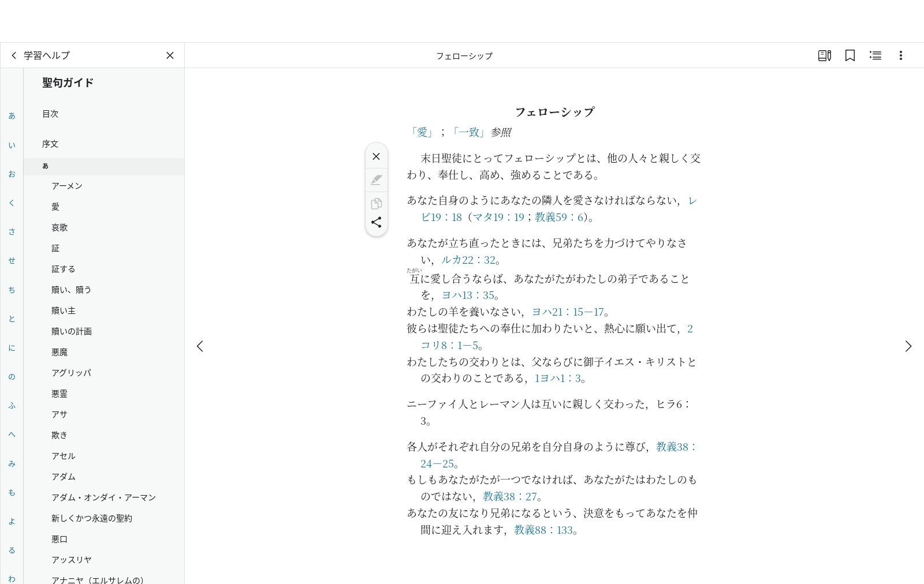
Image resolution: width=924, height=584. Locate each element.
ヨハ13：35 (468, 294)
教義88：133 (543, 529)
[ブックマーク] (850, 55)
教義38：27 (510, 496)
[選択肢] (901, 55)
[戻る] (14, 55)
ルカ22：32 (468, 259)
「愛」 (422, 132)
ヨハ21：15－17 (568, 311)
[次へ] (908, 304)
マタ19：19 (498, 216)
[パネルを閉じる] (170, 55)
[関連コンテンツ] (875, 55)
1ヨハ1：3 (558, 377)
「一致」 (469, 132)
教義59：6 (559, 216)
